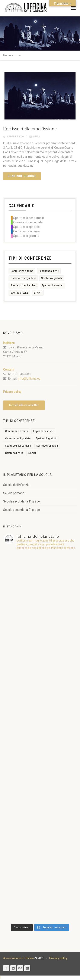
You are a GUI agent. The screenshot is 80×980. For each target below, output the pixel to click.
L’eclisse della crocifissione (30, 129)
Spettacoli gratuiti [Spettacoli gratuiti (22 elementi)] (52, 278)
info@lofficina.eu (29, 379)
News (37, 137)
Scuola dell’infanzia (16, 485)
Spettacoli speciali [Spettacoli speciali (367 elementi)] (52, 285)
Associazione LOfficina (18, 958)
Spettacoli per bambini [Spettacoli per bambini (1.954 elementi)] (23, 285)
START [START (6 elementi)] (38, 293)
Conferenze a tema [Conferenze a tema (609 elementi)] (22, 271)
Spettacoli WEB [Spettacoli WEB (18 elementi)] (19, 293)
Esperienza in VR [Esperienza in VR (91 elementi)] (49, 271)
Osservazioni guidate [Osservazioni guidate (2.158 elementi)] (23, 278)
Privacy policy (58, 958)
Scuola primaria (14, 493)
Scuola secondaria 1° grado (22, 501)
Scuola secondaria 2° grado (22, 510)
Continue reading (22, 176)
